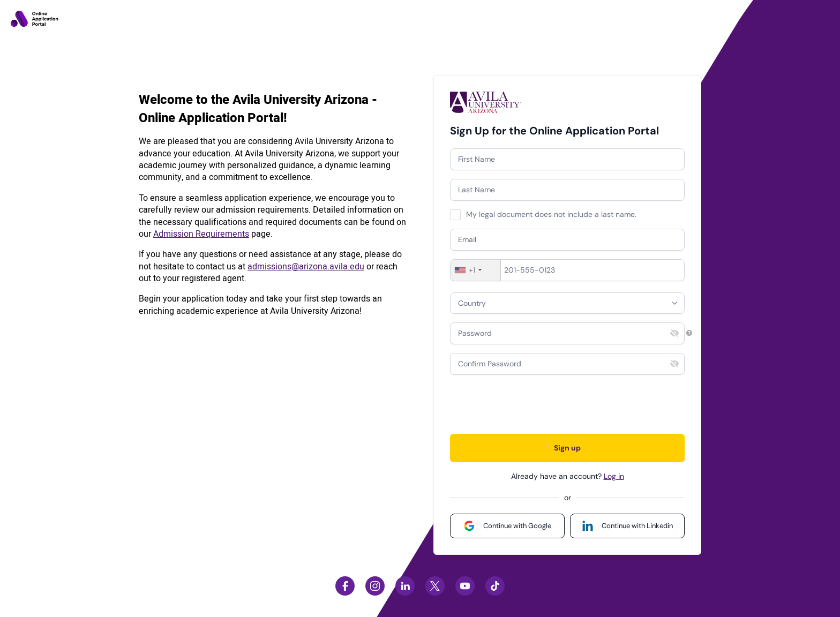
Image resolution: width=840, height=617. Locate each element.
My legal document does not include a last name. (551, 214)
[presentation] (531, 404)
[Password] (567, 333)
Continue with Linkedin (637, 526)
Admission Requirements (201, 234)
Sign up (567, 448)
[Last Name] (567, 190)
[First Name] (567, 159)
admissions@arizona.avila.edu (306, 267)
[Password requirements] (689, 333)
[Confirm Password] (567, 364)
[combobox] (476, 270)
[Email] (567, 240)
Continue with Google (517, 526)
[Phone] (567, 270)
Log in (614, 476)
